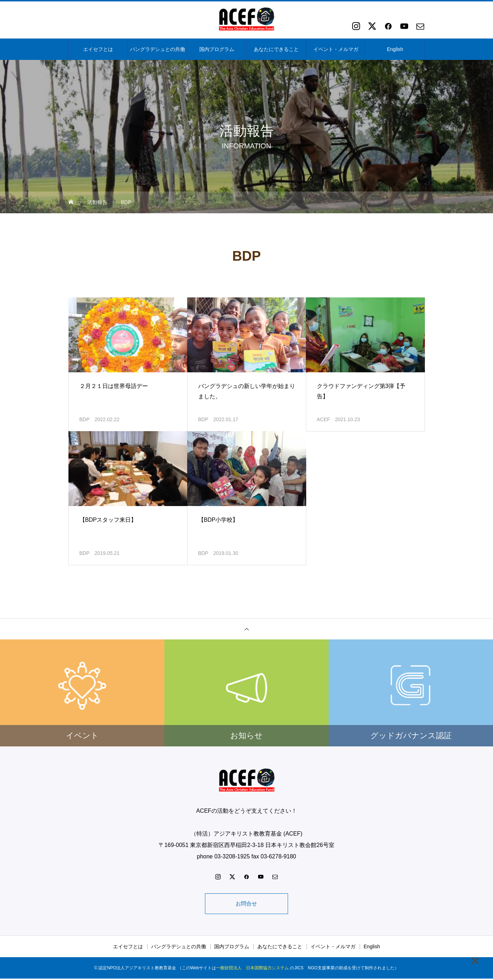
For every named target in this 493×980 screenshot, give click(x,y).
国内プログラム (217, 49)
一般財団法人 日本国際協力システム (252, 969)
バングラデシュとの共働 (158, 49)
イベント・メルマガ (336, 49)
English (395, 49)
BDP (85, 419)
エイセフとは (98, 49)
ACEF (323, 419)
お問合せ (247, 904)
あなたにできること (276, 49)
